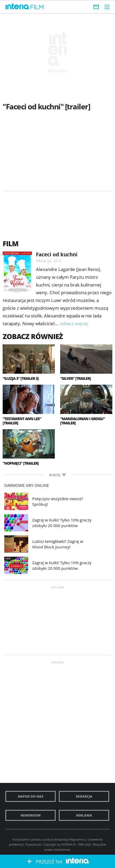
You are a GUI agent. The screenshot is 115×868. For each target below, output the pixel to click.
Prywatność (33, 844)
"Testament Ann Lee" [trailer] (22, 421)
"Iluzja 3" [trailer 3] (21, 379)
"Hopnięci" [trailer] (21, 463)
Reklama (84, 815)
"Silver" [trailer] (75, 379)
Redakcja (84, 796)
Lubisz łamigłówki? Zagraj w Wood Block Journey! (58, 544)
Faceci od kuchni (57, 254)
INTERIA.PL (69, 844)
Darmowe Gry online (27, 485)
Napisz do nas (31, 796)
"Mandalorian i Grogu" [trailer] (83, 421)
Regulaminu (77, 839)
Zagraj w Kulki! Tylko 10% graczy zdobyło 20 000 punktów (62, 523)
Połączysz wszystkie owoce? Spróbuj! (58, 501)
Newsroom (31, 815)
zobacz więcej (74, 323)
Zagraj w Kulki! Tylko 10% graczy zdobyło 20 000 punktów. (62, 565)
